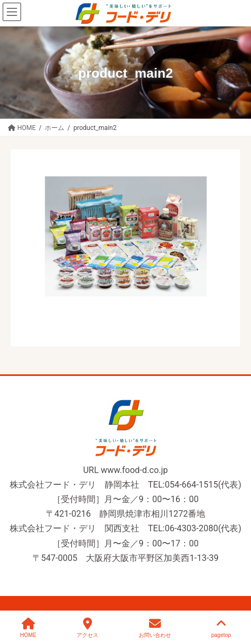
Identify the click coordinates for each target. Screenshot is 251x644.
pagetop (221, 628)
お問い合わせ (155, 628)
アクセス (87, 628)
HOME (28, 628)
